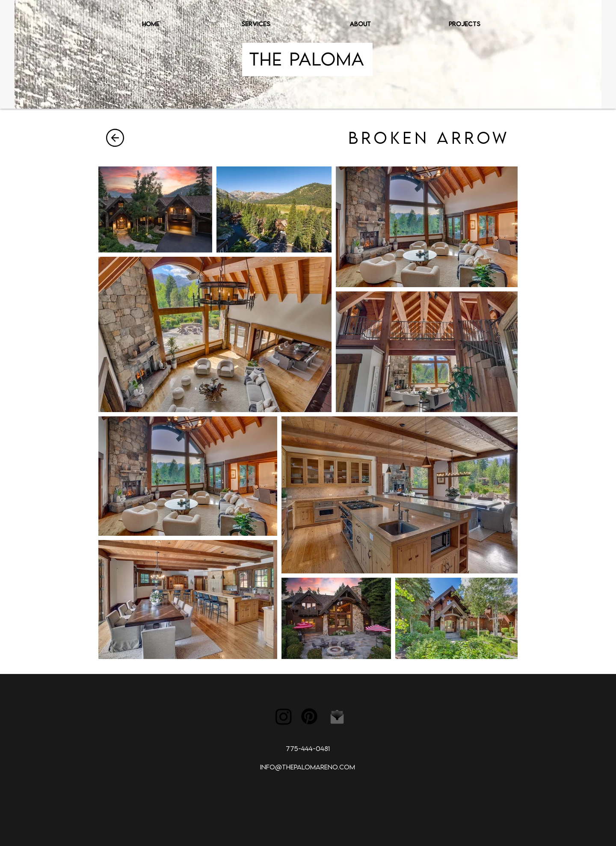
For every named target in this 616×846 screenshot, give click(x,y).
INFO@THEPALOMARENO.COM (308, 767)
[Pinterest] (309, 716)
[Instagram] (284, 716)
